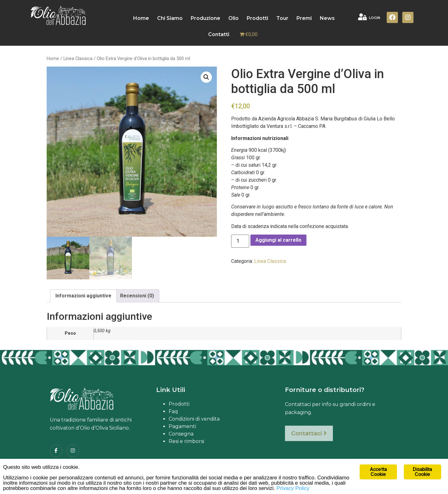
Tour (282, 18)
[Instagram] (73, 451)
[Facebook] (56, 451)
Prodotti (257, 18)
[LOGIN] (362, 17)
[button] (206, 77)
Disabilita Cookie (422, 472)
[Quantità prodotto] (240, 241)
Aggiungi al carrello (278, 240)
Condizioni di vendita (194, 419)
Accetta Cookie (378, 472)
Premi (304, 18)
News (327, 18)
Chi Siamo (170, 18)
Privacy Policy (293, 488)
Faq (173, 411)
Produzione (205, 18)
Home (141, 18)
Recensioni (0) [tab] (137, 296)
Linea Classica (78, 58)
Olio (233, 18)
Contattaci (309, 439)
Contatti (219, 34)
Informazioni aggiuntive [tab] (83, 296)
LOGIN (375, 18)
